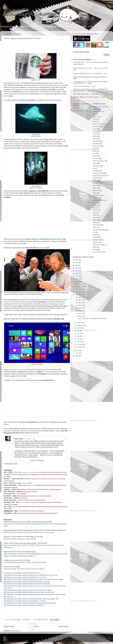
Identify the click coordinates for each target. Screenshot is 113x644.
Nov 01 (81, 316)
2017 (77, 268)
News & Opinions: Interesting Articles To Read (22, 38)
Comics (95, 129)
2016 (77, 271)
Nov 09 (81, 308)
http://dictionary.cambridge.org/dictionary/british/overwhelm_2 (24, 605)
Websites (96, 242)
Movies (95, 185)
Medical (95, 181)
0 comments (26, 620)
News (40, 620)
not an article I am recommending (20, 370)
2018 (77, 265)
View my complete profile (81, 111)
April (78, 339)
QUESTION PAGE (98, 200)
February (80, 344)
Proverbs (96, 198)
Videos (95, 237)
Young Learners (98, 252)
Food (94, 153)
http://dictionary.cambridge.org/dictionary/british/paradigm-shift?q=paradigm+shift (31, 599)
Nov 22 (81, 297)
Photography (97, 195)
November (80, 287)
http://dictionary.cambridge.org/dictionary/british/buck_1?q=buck (25, 577)
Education (96, 144)
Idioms (95, 163)
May (78, 336)
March (79, 342)
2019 (77, 263)
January (79, 347)
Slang (95, 215)
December (80, 284)
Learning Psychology (99, 176)
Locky (14, 620)
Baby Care (96, 116)
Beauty (95, 119)
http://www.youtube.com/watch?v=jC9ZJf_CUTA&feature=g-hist (25, 562)
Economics (96, 141)
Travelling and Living (99, 230)
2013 (77, 279)
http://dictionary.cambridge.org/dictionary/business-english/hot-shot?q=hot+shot (30, 575)
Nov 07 (81, 311)
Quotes (95, 203)
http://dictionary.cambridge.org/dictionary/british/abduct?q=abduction (27, 584)
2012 (77, 282)
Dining (95, 136)
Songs (95, 218)
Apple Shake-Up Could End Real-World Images (35, 306)
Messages (96, 183)
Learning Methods (98, 173)
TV (94, 232)
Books (95, 121)
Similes (95, 213)
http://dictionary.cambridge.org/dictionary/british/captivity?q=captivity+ (27, 582)
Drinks (95, 139)
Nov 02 (81, 313)
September (80, 325)
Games (95, 156)
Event (95, 149)
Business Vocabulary (99, 124)
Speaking (96, 220)
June (78, 333)
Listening (96, 178)
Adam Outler (25, 433)
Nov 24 (81, 294)
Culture (95, 134)
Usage (95, 235)
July (78, 331)
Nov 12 (81, 305)
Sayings (95, 208)
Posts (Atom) (16, 631)
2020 (77, 260)
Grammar (96, 158)
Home (36, 626)
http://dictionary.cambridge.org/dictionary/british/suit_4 (22, 573)
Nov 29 (81, 289)
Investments (97, 166)
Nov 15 (81, 303)
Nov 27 (81, 292)
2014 (77, 276)
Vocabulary (96, 240)
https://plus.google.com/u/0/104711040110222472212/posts (24, 569)
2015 (77, 273)
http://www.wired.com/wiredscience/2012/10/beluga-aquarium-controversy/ (29, 532)
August (79, 328)
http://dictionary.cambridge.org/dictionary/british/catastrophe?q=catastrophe (29, 592)
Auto (94, 114)
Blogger (60, 639)
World (95, 247)
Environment (97, 146)
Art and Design (97, 112)
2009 (77, 356)
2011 (77, 350)
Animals (95, 109)
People (95, 193)
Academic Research (99, 107)
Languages (96, 171)
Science (95, 210)
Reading (95, 205)
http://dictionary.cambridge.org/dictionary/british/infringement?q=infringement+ (30, 603)
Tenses (95, 227)
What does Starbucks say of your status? (23, 85)
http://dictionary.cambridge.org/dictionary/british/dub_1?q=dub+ (25, 601)
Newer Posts (9, 626)
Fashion (95, 151)
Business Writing (98, 126)
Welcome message (99, 245)
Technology (96, 225)
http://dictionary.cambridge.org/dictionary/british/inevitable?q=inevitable (28, 590)
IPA (94, 168)
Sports (95, 222)
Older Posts (63, 626)
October (79, 323)
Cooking (95, 131)
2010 (77, 353)
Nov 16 (81, 300)
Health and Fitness (99, 161)
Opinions (45, 620)
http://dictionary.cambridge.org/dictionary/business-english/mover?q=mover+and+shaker (33, 580)
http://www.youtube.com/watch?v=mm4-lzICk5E (20, 539)
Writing (95, 250)
